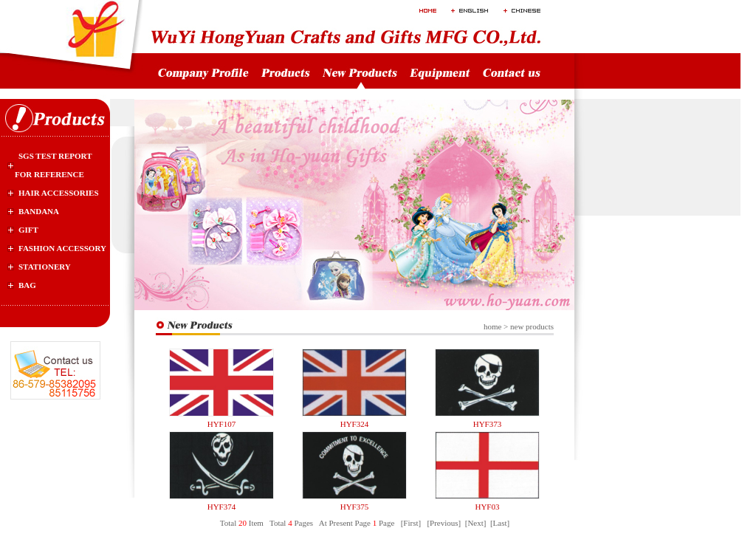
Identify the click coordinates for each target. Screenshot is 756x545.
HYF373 (488, 424)
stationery (45, 267)
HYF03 (487, 507)
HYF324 (355, 424)
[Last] (500, 523)
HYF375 (355, 507)
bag (27, 285)
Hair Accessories (59, 193)
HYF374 (222, 507)
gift (28, 230)
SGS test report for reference (53, 165)
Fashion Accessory (62, 248)
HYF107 (222, 424)
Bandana (39, 211)
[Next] (476, 523)
